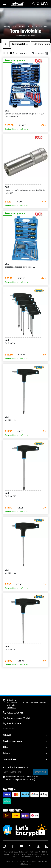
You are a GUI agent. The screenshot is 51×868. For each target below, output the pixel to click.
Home (6, 27)
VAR (7, 340)
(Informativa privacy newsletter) (20, 780)
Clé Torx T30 (10, 650)
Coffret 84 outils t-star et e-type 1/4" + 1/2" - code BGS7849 (25, 115)
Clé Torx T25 (10, 573)
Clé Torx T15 (10, 420)
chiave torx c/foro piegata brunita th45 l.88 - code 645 (25, 192)
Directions (11, 708)
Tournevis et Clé (26, 27)
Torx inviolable (41, 27)
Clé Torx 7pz (10, 343)
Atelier (13, 27)
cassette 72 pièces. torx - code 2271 (21, 267)
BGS (7, 111)
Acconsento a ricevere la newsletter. (22, 778)
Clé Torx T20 (10, 496)
